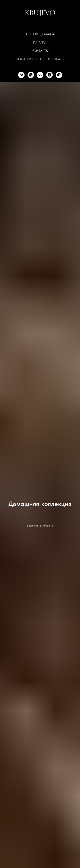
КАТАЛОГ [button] (40, 42)
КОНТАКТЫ (40, 51)
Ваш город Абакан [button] (40, 34)
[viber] (59, 75)
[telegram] (21, 75)
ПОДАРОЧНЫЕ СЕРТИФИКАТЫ (40, 59)
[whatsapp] (31, 75)
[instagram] (49, 75)
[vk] (40, 75)
